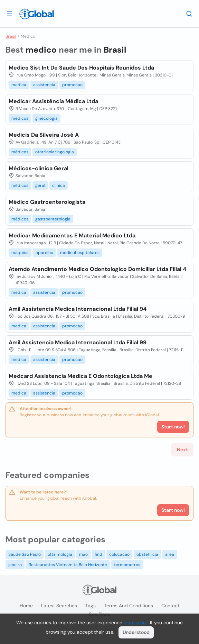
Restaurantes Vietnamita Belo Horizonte (68, 565)
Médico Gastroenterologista (47, 202)
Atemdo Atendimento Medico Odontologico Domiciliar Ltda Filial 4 (97, 269)
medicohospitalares (80, 253)
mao (83, 554)
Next (182, 450)
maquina (20, 253)
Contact (170, 606)
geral (40, 185)
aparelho (44, 253)
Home (26, 606)
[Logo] (37, 14)
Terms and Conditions (129, 606)
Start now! (173, 510)
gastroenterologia (53, 219)
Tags (91, 606)
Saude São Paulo (25, 554)
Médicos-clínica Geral (39, 168)
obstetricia (147, 554)
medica (19, 85)
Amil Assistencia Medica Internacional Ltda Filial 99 (78, 342)
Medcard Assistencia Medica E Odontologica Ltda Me (80, 376)
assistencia (44, 85)
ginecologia (46, 118)
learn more (136, 623)
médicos (20, 118)
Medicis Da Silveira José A (44, 135)
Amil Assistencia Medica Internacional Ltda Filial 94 (78, 309)
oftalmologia (60, 554)
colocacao (119, 554)
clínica (59, 185)
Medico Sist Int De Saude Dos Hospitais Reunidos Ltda (81, 68)
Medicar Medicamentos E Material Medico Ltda (72, 235)
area (170, 554)
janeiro (15, 565)
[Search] (189, 13)
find (98, 554)
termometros (127, 565)
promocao (72, 85)
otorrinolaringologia (55, 152)
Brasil (11, 36)
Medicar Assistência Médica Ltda (53, 101)
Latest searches (59, 606)
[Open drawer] (10, 13)
